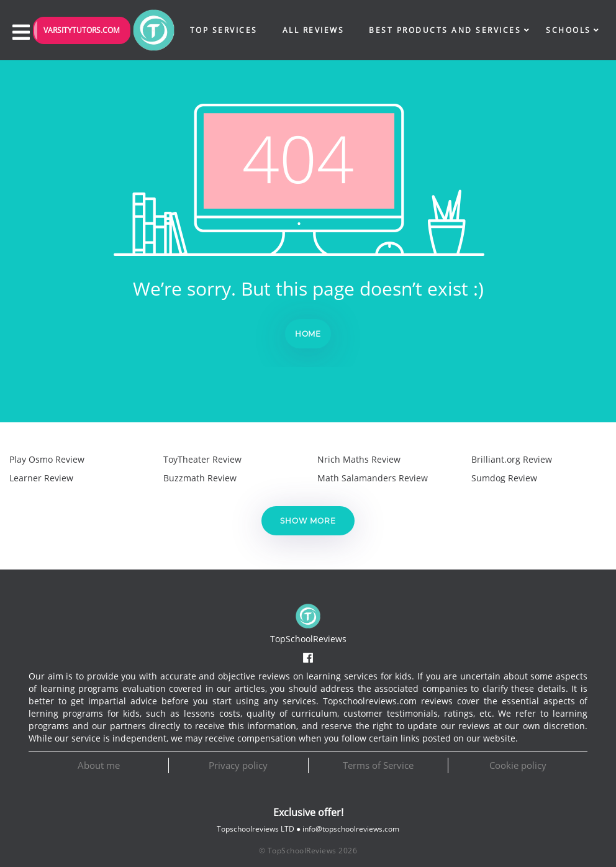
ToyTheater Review (202, 459)
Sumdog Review (504, 478)
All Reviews (314, 30)
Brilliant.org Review (512, 459)
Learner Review (41, 478)
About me (99, 765)
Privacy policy (238, 765)
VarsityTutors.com (82, 30)
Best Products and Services (445, 30)
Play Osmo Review (47, 459)
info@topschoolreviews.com (351, 829)
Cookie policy (518, 765)
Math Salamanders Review (373, 478)
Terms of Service (378, 765)
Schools (568, 30)
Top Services (224, 30)
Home (308, 334)
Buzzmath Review (200, 478)
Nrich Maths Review (359, 459)
